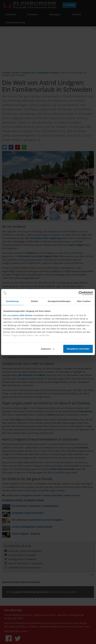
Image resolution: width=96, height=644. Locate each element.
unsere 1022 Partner (22, 315)
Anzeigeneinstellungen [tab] (59, 301)
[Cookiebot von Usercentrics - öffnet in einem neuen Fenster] (81, 293)
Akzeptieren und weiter (78, 349)
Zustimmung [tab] (12, 301)
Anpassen (48, 349)
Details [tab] (34, 301)
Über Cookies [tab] (84, 301)
